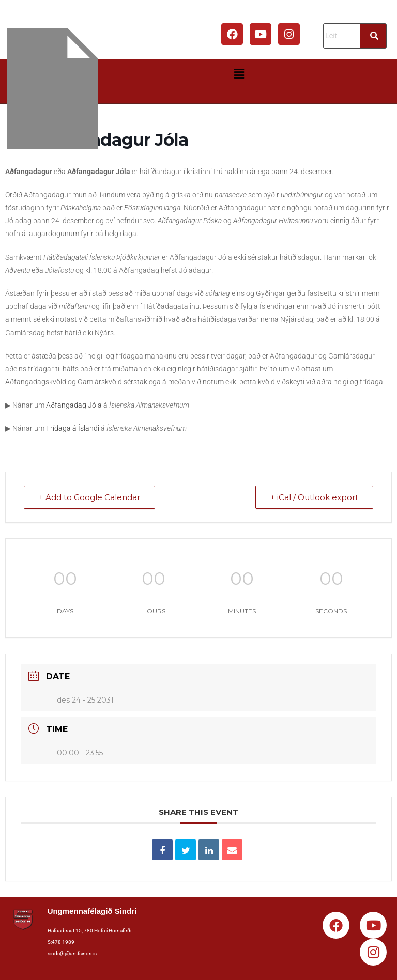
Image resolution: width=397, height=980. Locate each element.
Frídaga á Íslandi (73, 428)
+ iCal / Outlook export (314, 497)
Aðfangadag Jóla (74, 405)
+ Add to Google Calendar (89, 497)
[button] (239, 74)
